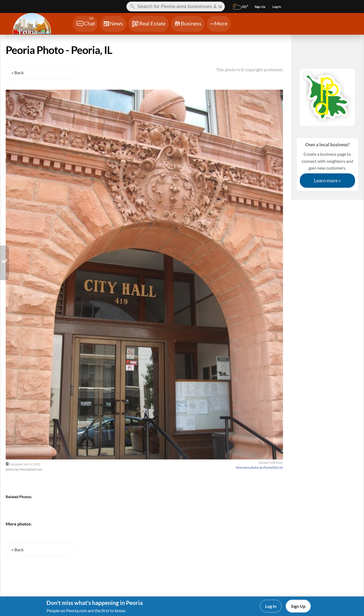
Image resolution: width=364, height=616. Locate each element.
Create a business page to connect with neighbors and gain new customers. (327, 164)
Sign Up (298, 606)
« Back (18, 72)
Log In (271, 606)
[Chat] (85, 24)
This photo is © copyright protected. (250, 69)
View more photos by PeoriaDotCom (259, 467)
